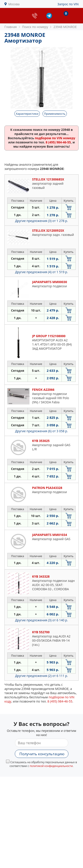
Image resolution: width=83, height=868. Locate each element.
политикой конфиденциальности (51, 766)
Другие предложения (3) (41, 221)
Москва (14, 4)
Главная (11, 27)
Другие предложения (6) (41, 431)
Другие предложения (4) (41, 272)
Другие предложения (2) (41, 676)
